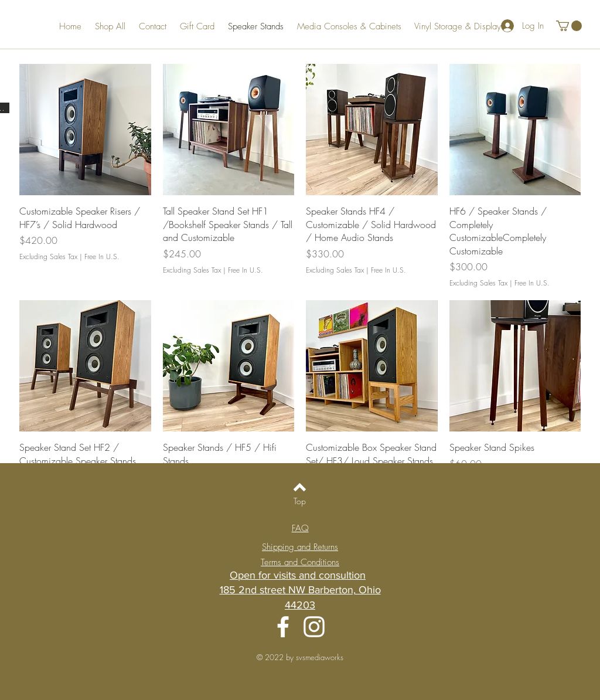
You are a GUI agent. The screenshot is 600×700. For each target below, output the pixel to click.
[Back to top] (300, 487)
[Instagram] (314, 627)
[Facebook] (283, 627)
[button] (569, 26)
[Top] (300, 501)
